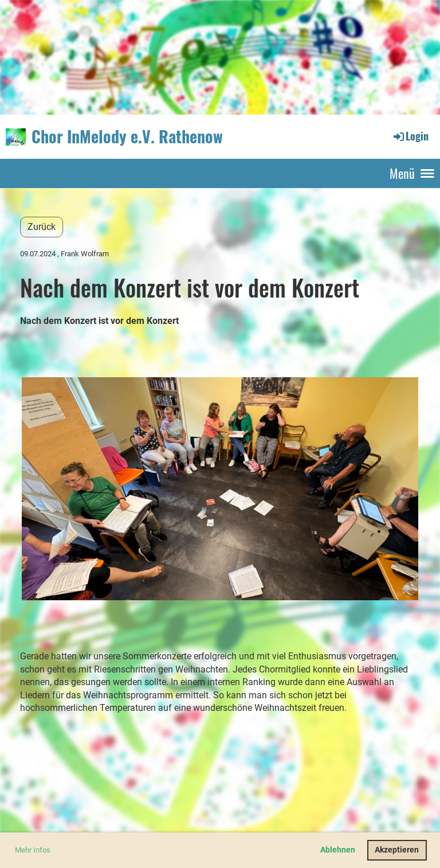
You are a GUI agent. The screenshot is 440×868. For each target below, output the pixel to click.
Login (410, 136)
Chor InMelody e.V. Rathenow (127, 136)
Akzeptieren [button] (397, 850)
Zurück (42, 227)
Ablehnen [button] (338, 850)
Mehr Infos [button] (33, 850)
